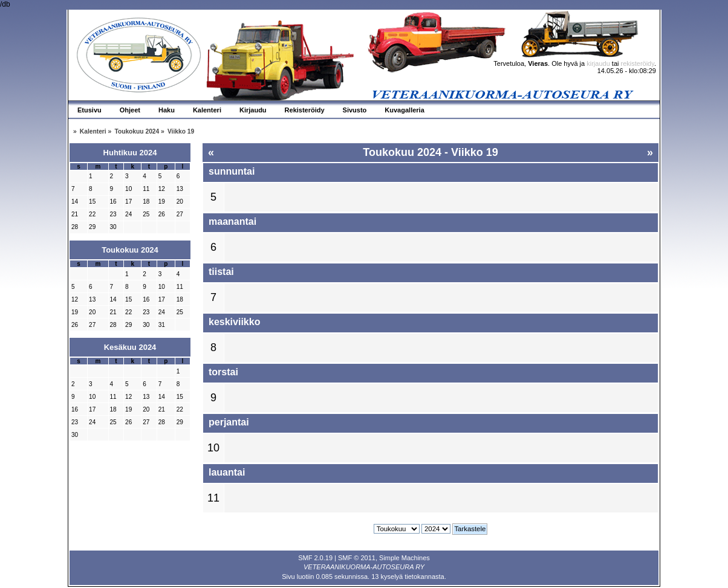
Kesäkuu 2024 (130, 347)
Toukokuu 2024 (130, 250)
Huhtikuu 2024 (130, 153)
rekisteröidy (638, 63)
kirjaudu (598, 63)
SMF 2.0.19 (315, 558)
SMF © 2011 (357, 558)
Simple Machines (405, 558)
